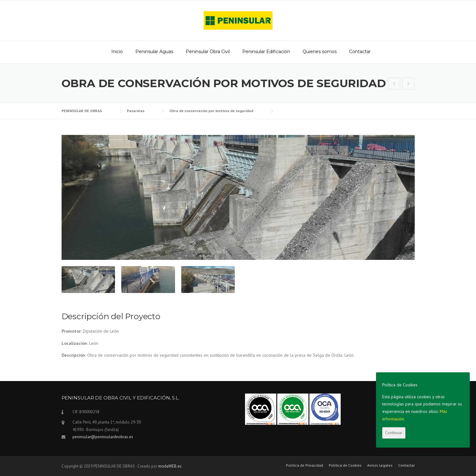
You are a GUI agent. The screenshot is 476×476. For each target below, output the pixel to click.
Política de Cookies (345, 465)
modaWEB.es (170, 466)
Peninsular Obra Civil (208, 52)
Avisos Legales (380, 465)
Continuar (394, 433)
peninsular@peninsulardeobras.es (103, 437)
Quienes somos (320, 52)
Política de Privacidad (305, 465)
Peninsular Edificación (266, 52)
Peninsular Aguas (154, 52)
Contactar (360, 52)
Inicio (117, 52)
